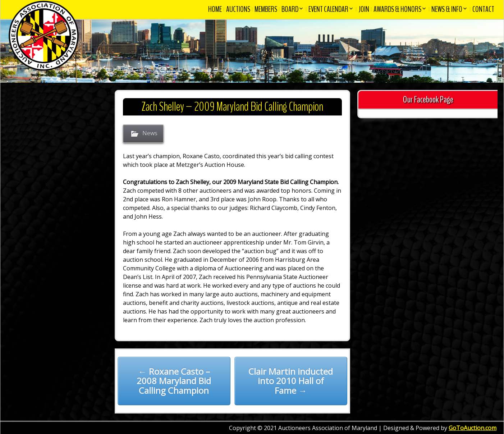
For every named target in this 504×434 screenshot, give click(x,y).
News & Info (447, 9)
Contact (483, 9)
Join (364, 9)
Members (266, 9)
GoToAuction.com (473, 428)
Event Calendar (328, 9)
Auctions (238, 9)
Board (290, 9)
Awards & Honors (397, 9)
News (150, 133)
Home (215, 9)
